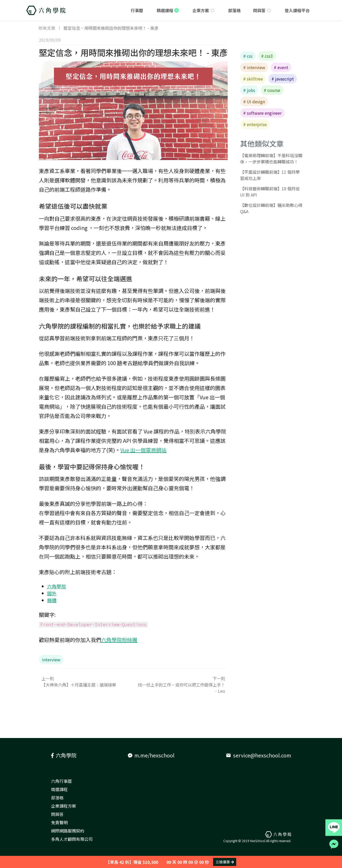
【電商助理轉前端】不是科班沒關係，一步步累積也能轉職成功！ (271, 158)
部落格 (57, 798)
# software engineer (262, 113)
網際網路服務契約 (68, 831)
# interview (254, 67)
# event (281, 67)
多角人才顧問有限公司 (72, 839)
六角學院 (57, 586)
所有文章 (47, 28)
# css (248, 56)
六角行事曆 (61, 781)
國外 (52, 593)
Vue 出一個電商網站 (143, 450)
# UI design (254, 102)
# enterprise (255, 124)
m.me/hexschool (151, 755)
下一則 (180, 685)
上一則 (86, 682)
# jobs (249, 90)
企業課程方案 (64, 806)
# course (272, 90)
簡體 (52, 600)
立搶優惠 (225, 862)
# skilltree (253, 79)
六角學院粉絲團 (119, 640)
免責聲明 (59, 822)
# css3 (267, 56)
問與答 (57, 814)
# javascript (283, 79)
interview (51, 660)
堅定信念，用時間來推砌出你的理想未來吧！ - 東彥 (133, 52)
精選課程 (59, 789)
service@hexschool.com (259, 755)
